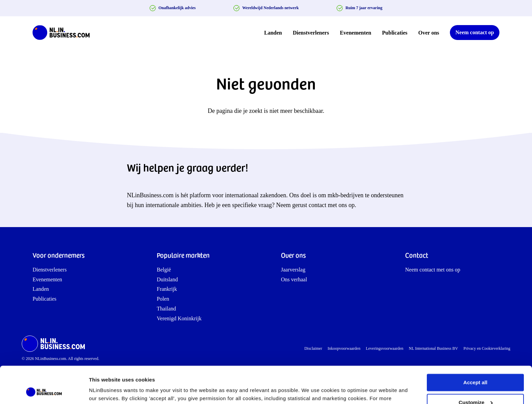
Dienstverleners (311, 33)
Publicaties (395, 33)
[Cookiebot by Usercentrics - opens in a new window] (44, 391)
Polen (163, 299)
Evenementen (356, 33)
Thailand (166, 309)
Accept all (476, 348)
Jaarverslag (293, 270)
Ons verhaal (294, 279)
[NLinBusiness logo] (64, 33)
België (164, 270)
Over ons (429, 33)
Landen (273, 33)
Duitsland (167, 279)
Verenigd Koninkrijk (179, 318)
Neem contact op (475, 32)
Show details (105, 391)
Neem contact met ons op (433, 270)
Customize (476, 368)
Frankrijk (167, 289)
